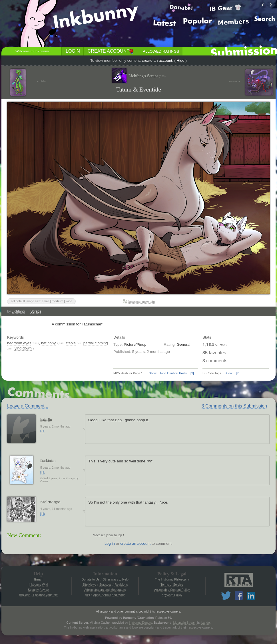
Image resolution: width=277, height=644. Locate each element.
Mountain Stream (185, 623)
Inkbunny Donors (140, 623)
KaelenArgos (50, 502)
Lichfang (18, 311)
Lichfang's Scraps (147, 76)
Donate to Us (91, 579)
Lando (206, 623)
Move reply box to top (107, 535)
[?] (192, 373)
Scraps (36, 311)
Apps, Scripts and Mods (109, 595)
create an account (157, 60)
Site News (89, 585)
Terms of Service (172, 585)
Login (73, 51)
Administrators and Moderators (105, 590)
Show (153, 373)
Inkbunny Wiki (38, 585)
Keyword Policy (172, 595)
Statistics (106, 585)
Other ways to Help (116, 579)
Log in (110, 543)
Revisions (121, 585)
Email (38, 579)
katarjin (46, 419)
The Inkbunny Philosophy (172, 579)
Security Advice (38, 590)
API (88, 595)
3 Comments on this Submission (234, 406)
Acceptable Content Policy (172, 590)
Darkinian (48, 461)
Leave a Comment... (28, 406)
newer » (234, 81)
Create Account (109, 51)
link (43, 431)
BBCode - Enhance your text (38, 595)
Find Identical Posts (173, 373)
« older (42, 81)
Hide (180, 60)
